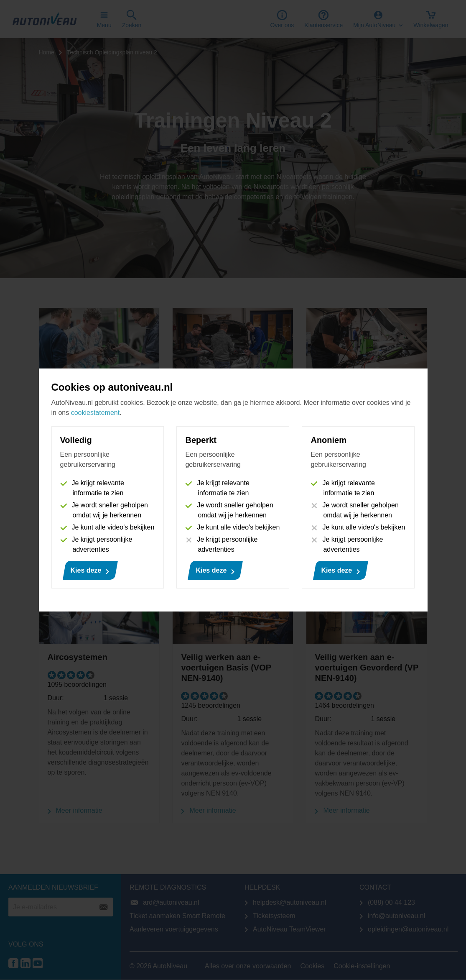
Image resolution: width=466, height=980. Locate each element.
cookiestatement (95, 413)
